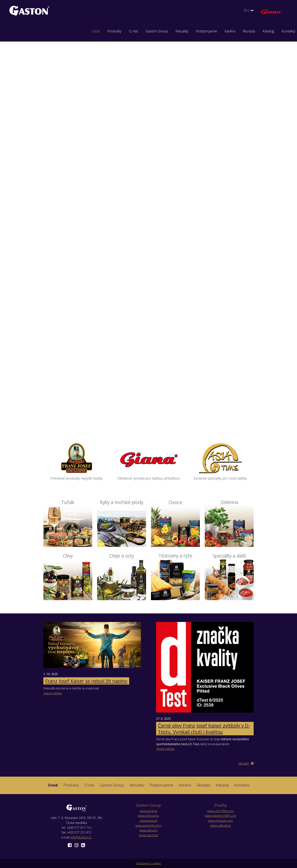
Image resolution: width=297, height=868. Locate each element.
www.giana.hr (148, 830)
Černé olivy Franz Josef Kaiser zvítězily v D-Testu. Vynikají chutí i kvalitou (204, 729)
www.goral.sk (148, 811)
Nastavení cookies (149, 863)
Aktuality (246, 763)
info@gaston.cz (81, 837)
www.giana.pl (148, 821)
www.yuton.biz (148, 835)
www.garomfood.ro (148, 826)
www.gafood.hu (148, 816)
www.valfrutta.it (220, 826)
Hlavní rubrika (52, 693)
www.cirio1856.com (220, 811)
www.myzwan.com (220, 821)
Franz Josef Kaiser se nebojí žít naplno (86, 681)
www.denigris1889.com (220, 816)
